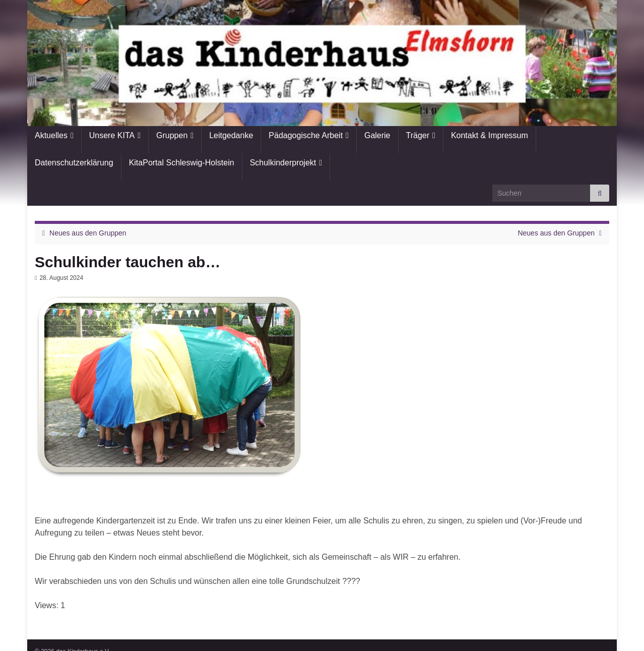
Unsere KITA (112, 135)
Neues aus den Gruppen (88, 233)
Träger (418, 135)
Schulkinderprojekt (283, 163)
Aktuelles (51, 135)
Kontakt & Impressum (490, 135)
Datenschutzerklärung (74, 163)
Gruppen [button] (172, 135)
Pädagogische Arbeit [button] (306, 135)
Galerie (377, 135)
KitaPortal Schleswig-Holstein (182, 163)
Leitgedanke (231, 135)
